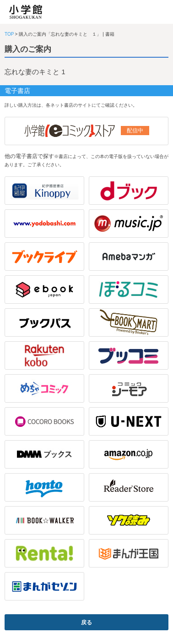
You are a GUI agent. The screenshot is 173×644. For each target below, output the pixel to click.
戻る (86, 622)
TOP (9, 34)
